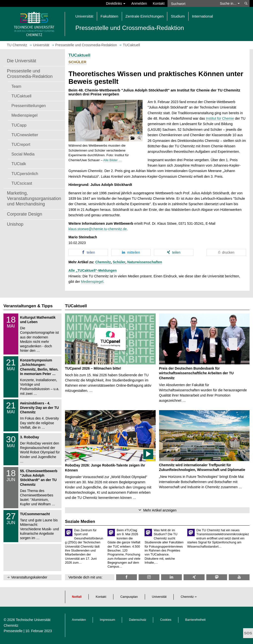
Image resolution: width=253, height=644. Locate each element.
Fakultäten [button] (109, 16)
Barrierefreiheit (196, 620)
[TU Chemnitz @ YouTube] (239, 577)
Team (16, 86)
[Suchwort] (192, 3)
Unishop (15, 224)
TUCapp (19, 125)
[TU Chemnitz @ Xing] (194, 577)
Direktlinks (116, 3)
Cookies (166, 620)
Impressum (107, 620)
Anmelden (139, 3)
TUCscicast (22, 183)
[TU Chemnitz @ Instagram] (149, 577)
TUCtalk (19, 164)
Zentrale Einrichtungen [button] (145, 16)
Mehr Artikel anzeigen (160, 510)
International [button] (202, 16)
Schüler (119, 262)
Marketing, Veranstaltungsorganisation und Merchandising (34, 199)
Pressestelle (13, 631)
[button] (105, 121)
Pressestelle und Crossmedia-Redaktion (30, 74)
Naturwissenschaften (145, 262)
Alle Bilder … (113, 160)
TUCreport (21, 144)
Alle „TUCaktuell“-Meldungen (93, 270)
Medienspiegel (24, 115)
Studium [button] (178, 16)
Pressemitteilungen (29, 106)
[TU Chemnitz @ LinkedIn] (171, 577)
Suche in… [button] (230, 3)
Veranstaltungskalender (29, 577)
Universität (159, 597)
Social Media (23, 154)
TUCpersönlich (25, 174)
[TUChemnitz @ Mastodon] (217, 577)
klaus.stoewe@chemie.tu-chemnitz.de (98, 229)
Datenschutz (138, 620)
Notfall (77, 597)
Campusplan (129, 597)
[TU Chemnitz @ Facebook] (126, 577)
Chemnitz (103, 262)
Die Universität (21, 61)
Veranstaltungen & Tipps (28, 306)
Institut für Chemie (220, 118)
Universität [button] (84, 16)
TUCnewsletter (25, 135)
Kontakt (159, 3)
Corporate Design (25, 214)
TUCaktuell (21, 96)
